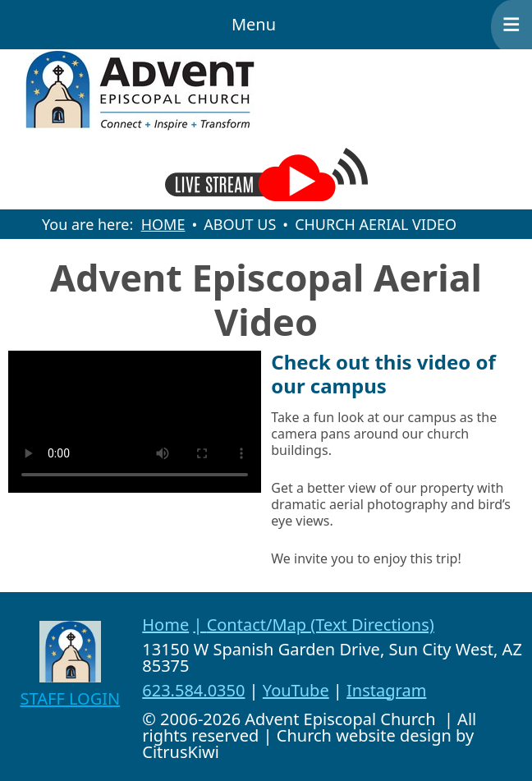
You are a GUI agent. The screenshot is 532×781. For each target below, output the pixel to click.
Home (165, 625)
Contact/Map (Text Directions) (321, 625)
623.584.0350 (193, 690)
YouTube (296, 690)
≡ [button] (512, 24)
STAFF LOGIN (71, 698)
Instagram (386, 690)
